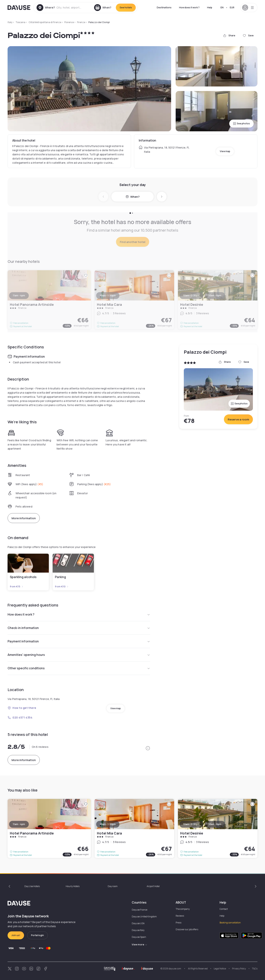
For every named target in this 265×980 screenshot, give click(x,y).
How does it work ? (189, 7)
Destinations (164, 7)
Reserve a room (238, 419)
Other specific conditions (79, 668)
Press (178, 923)
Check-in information (79, 628)
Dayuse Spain (139, 937)
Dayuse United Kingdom (144, 917)
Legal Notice (220, 969)
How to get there (22, 708)
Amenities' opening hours (79, 655)
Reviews (180, 916)
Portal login (37, 935)
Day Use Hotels (32, 886)
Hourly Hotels (73, 886)
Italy (10, 22)
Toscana (20, 22)
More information (24, 518)
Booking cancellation (230, 923)
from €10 (62, 587)
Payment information (79, 641)
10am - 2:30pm (191, 824)
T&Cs (255, 969)
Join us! (16, 935)
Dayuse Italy (138, 930)
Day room (113, 886)
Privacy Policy (239, 969)
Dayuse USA (138, 923)
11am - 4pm (19, 824)
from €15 (17, 587)
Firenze (81, 22)
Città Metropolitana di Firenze (45, 22)
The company (183, 909)
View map (225, 151)
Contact (224, 909)
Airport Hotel (153, 886)
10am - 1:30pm (108, 824)
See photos (241, 123)
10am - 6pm (215, 824)
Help (210, 7)
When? (133, 197)
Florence (69, 22)
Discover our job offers (187, 929)
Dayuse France (140, 910)
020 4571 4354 (20, 717)
